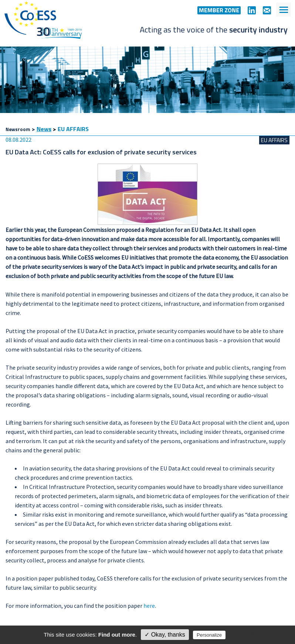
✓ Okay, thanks (165, 635)
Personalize (209, 635)
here (149, 606)
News (44, 129)
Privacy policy (243, 635)
